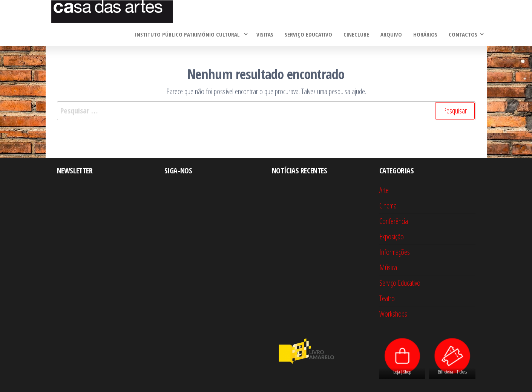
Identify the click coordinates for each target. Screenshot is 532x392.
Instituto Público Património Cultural (188, 34)
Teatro (387, 298)
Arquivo (391, 34)
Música (388, 267)
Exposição (392, 237)
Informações (395, 252)
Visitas (265, 34)
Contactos (463, 34)
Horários (425, 34)
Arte (384, 190)
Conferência (394, 221)
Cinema (388, 206)
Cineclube (356, 34)
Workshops (393, 314)
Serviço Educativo (308, 34)
